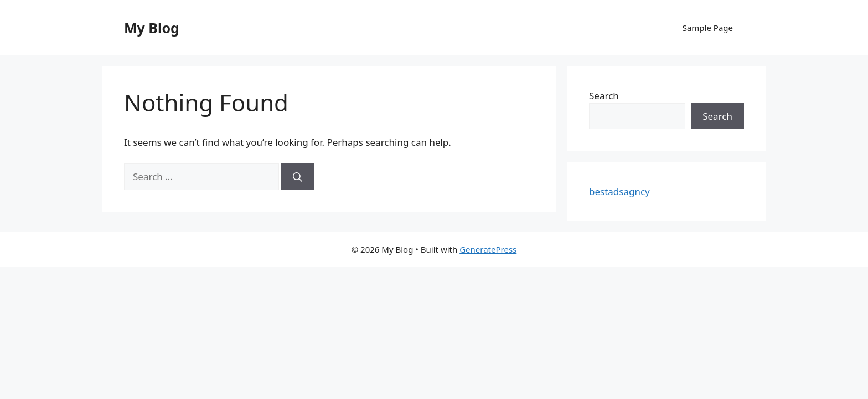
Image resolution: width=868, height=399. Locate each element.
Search (604, 96)
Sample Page (708, 28)
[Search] (298, 177)
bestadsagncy (619, 191)
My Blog (152, 28)
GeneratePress (488, 249)
